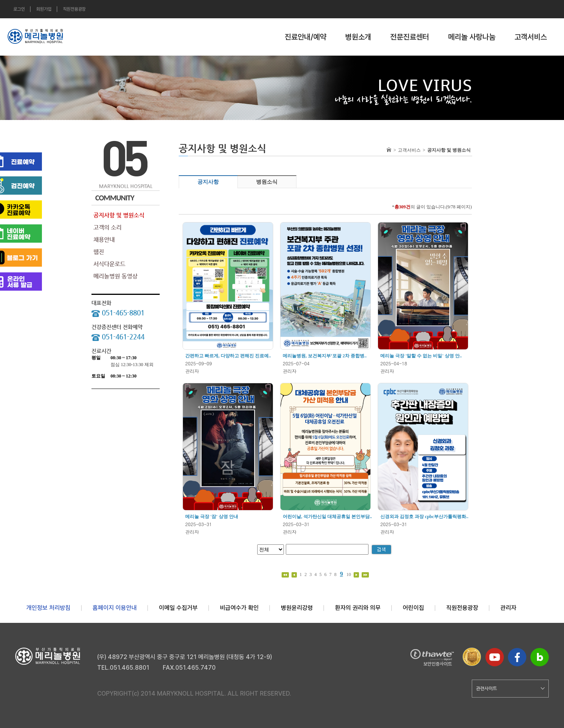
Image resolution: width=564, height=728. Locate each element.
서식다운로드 (109, 264)
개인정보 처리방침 (48, 608)
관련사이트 (510, 688)
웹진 (99, 252)
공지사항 (208, 182)
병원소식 (267, 182)
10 (349, 574)
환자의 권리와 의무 (358, 608)
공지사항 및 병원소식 (119, 215)
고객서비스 (531, 37)
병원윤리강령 (297, 608)
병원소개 (358, 37)
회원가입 (44, 9)
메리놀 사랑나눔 (472, 37)
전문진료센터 (410, 37)
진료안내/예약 (305, 37)
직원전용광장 (74, 9)
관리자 (508, 608)
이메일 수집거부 (178, 608)
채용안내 (104, 239)
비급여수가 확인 (239, 608)
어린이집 (413, 608)
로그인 (19, 9)
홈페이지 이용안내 (115, 608)
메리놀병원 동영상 (115, 276)
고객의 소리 (107, 227)
